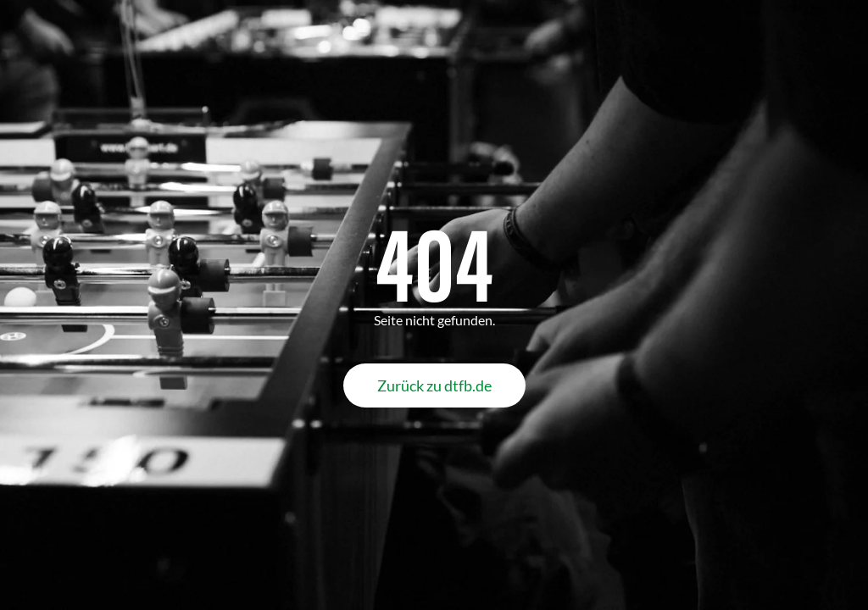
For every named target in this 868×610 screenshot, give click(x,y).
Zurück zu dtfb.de (434, 385)
